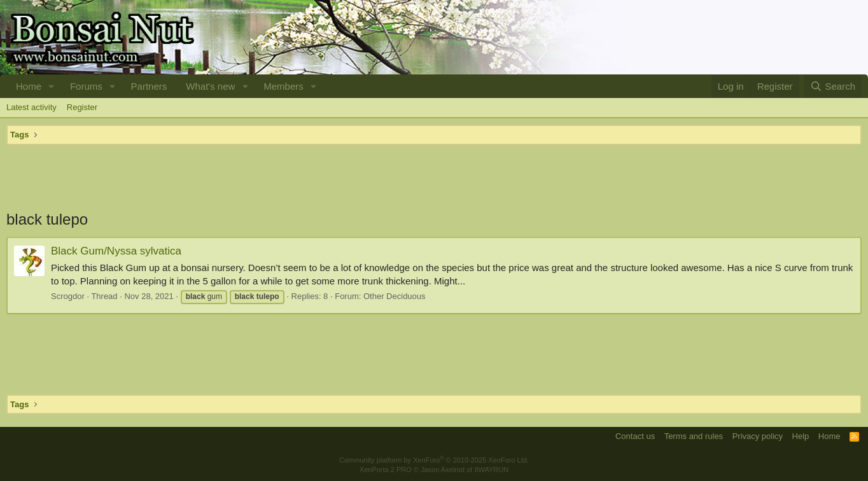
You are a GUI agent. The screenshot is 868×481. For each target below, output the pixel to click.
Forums (86, 86)
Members (283, 86)
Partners (149, 86)
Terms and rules (694, 436)
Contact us (635, 436)
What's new (210, 86)
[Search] (833, 86)
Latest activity (31, 107)
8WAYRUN (491, 470)
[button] (52, 86)
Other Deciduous (395, 296)
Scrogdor (68, 296)
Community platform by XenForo (434, 460)
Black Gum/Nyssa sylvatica (116, 251)
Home (29, 86)
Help (801, 436)
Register (82, 107)
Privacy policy (758, 436)
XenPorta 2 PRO (386, 470)
